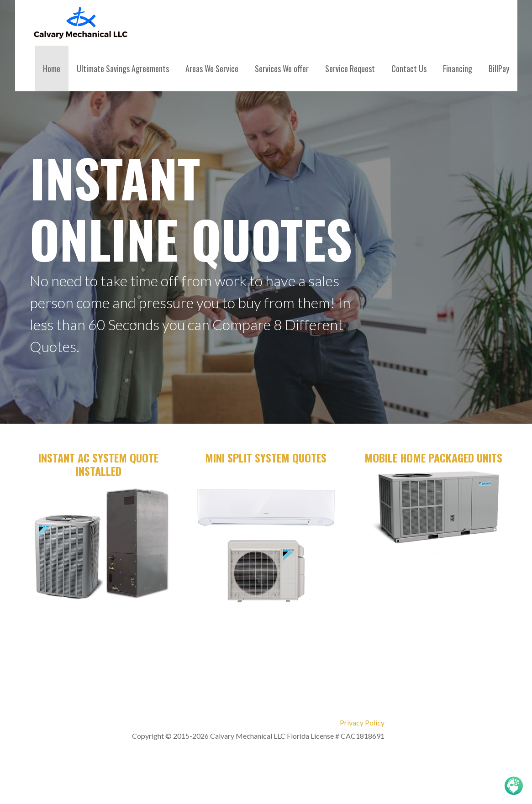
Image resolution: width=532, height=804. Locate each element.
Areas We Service (212, 68)
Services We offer (282, 68)
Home (52, 68)
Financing (458, 68)
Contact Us (409, 68)
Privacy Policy (362, 723)
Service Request (350, 68)
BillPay (499, 68)
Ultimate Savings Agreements (123, 68)
